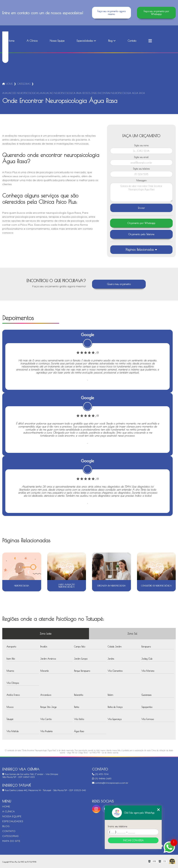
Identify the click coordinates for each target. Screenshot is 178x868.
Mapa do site (11, 841)
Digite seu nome (141, 145)
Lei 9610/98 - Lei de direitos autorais (104, 753)
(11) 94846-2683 (102, 778)
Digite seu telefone (141, 169)
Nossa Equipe (57, 41)
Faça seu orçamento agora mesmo (111, 13)
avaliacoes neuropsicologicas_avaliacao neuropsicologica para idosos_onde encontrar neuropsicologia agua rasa (74, 93)
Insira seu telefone (117, 826)
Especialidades (85, 41)
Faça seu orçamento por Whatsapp (156, 13)
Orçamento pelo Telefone (141, 234)
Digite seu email (141, 157)
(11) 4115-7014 (100, 774)
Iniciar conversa (133, 840)
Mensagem (141, 180)
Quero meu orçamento (119, 284)
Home (11, 41)
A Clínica (32, 41)
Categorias (24, 84)
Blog (110, 41)
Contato (132, 41)
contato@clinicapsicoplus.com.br (110, 783)
